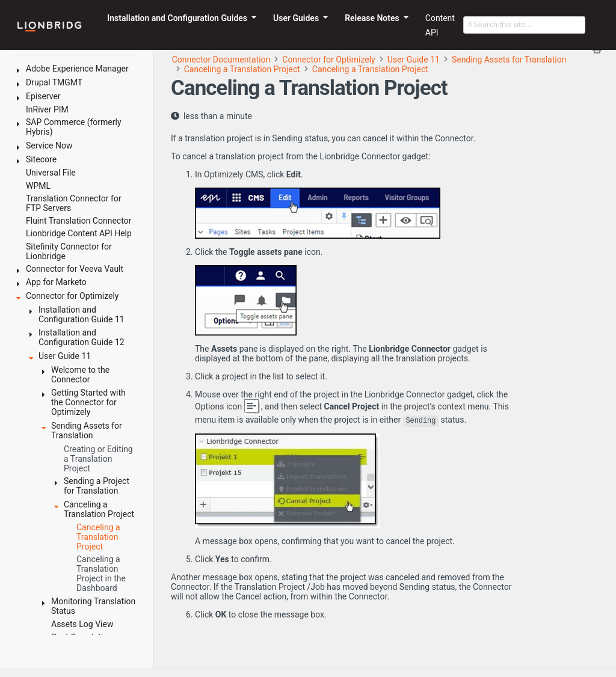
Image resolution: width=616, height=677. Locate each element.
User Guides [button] (297, 18)
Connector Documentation (221, 60)
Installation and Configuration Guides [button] (178, 18)
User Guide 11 (414, 60)
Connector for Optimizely (328, 60)
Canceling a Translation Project (242, 69)
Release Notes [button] (373, 18)
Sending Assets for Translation (509, 60)
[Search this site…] (524, 25)
